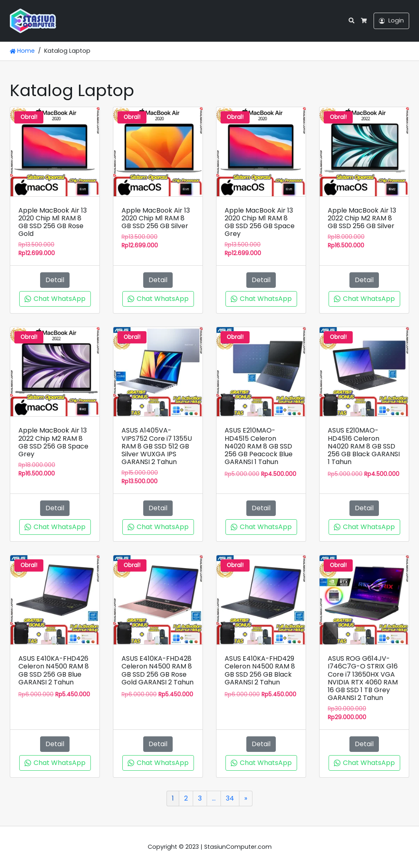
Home (22, 51)
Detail (55, 280)
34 (230, 798)
